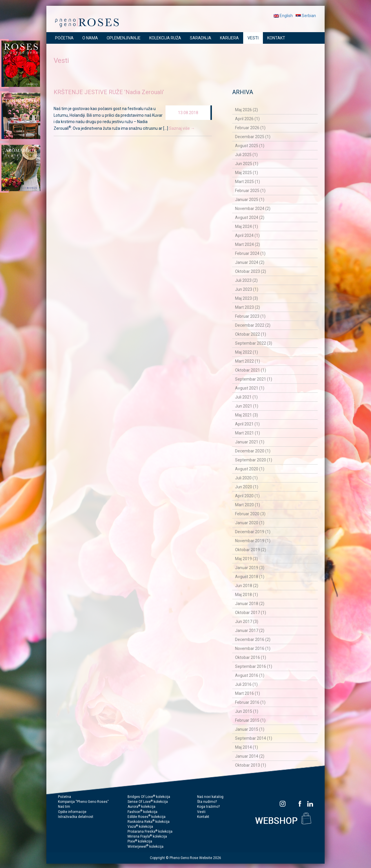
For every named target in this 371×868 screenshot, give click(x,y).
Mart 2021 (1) (248, 433)
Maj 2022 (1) (247, 352)
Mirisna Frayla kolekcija (147, 836)
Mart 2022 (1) (248, 361)
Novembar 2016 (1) (253, 648)
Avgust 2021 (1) (250, 388)
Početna (64, 797)
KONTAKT (276, 38)
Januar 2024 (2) (250, 262)
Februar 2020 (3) (250, 514)
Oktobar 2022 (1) (251, 334)
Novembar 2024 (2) (253, 209)
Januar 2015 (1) (250, 729)
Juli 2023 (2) (246, 280)
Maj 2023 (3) (247, 298)
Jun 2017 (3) (247, 622)
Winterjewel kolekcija (146, 847)
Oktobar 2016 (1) (251, 657)
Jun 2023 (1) (247, 289)
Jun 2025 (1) (247, 164)
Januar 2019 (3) (250, 568)
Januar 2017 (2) (250, 631)
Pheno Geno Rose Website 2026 (195, 858)
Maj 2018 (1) (247, 595)
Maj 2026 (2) (247, 110)
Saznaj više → (182, 128)
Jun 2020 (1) (247, 487)
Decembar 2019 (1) (253, 532)
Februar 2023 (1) (250, 316)
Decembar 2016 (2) (253, 639)
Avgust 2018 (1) (250, 577)
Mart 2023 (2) (248, 307)
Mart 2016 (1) (248, 693)
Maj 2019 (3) (247, 559)
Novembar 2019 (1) (253, 541)
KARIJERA (229, 38)
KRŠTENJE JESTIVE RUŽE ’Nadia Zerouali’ (109, 92)
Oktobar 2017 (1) (251, 613)
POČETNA (64, 38)
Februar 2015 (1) (250, 720)
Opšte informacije (72, 812)
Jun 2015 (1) (247, 711)
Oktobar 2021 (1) (251, 370)
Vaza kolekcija (140, 827)
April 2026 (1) (247, 119)
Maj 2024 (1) (247, 226)
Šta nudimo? (207, 802)
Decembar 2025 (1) (253, 137)
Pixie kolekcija (140, 841)
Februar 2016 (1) (250, 702)
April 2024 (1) (247, 235)
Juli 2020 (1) (246, 478)
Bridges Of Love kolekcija (149, 797)
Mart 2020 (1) (248, 505)
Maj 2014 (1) (247, 747)
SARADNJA (201, 38)
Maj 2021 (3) (247, 415)
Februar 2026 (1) (250, 128)
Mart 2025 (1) (248, 182)
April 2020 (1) (247, 496)
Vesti (201, 812)
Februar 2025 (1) (250, 191)
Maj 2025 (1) (247, 173)
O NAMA (90, 38)
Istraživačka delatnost (76, 817)
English (283, 16)
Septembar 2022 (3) (254, 343)
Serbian (306, 16)
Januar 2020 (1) (250, 523)
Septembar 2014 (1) (254, 738)
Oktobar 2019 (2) (251, 550)
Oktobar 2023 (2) (251, 271)
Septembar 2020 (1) (254, 460)
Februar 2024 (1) (250, 253)
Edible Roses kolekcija (147, 817)
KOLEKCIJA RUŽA (165, 38)
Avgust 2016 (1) (250, 675)
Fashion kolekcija (142, 812)
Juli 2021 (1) (246, 397)
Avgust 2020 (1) (250, 469)
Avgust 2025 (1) (250, 146)
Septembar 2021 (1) (254, 379)
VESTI (253, 38)
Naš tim (64, 807)
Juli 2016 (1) (246, 684)
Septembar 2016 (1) (254, 666)
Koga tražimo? (208, 807)
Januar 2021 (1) (250, 442)
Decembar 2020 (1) (253, 451)
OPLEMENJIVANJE (124, 38)
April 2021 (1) (247, 424)
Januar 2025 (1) (250, 200)
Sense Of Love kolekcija (148, 802)
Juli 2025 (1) (246, 155)
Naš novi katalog (210, 797)
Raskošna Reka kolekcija (149, 822)
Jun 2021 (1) (247, 406)
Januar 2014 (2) (250, 756)
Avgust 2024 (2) (250, 218)
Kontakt (203, 817)
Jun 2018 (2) (247, 586)
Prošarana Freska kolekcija (150, 832)
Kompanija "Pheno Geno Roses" (83, 802)
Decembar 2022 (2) (253, 325)
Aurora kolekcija (141, 807)
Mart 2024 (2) (248, 244)
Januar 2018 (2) (250, 604)
